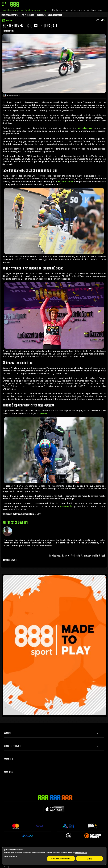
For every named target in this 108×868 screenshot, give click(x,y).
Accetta (90, 859)
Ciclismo (30, 15)
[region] (54, 856)
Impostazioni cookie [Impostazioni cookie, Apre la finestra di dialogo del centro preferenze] (10, 856)
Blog (22, 15)
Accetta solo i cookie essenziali (61, 859)
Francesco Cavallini (14, 96)
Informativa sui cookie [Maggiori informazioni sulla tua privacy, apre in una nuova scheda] (81, 853)
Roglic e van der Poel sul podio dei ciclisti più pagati (78, 10)
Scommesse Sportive (9, 15)
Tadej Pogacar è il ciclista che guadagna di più (25, 10)
